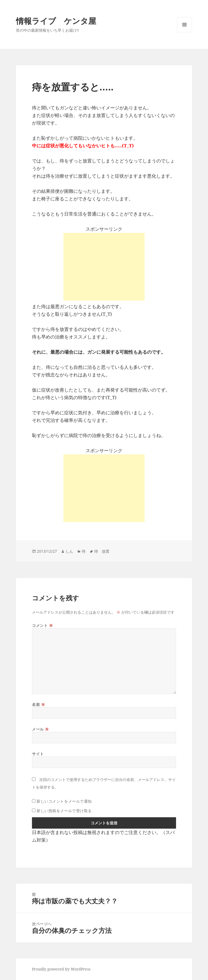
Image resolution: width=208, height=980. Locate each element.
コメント (42, 625)
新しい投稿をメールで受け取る (64, 811)
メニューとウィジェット (184, 32)
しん (69, 551)
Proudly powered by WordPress (61, 969)
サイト (38, 754)
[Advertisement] (104, 267)
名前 (38, 704)
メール (40, 729)
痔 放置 (102, 551)
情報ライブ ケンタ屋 (56, 21)
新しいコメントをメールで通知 (64, 801)
